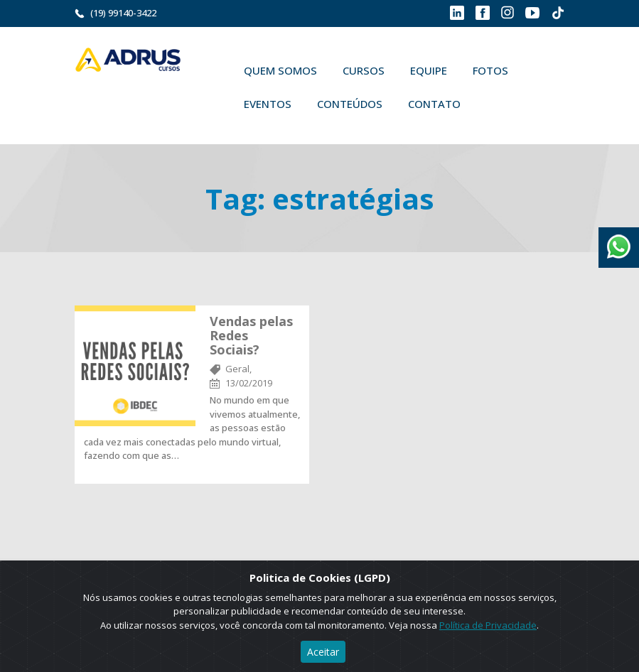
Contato (434, 104)
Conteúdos (350, 104)
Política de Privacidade (488, 625)
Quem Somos (280, 70)
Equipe (429, 70)
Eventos (268, 104)
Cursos (364, 70)
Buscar (494, 104)
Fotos (490, 70)
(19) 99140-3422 (123, 13)
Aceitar (323, 652)
